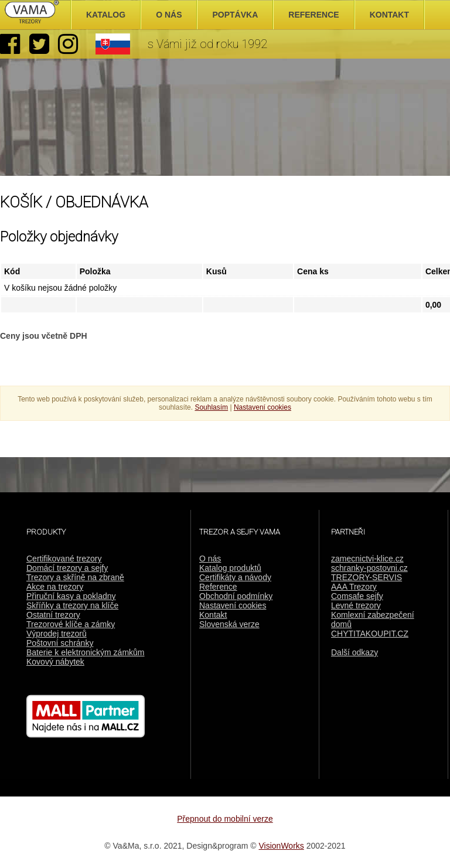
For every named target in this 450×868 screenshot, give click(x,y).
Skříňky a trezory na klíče (72, 605)
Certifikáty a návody (235, 577)
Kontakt (213, 615)
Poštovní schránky (60, 643)
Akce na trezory (55, 587)
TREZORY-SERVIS (367, 577)
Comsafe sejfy (357, 596)
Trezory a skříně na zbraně (75, 577)
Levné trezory (356, 605)
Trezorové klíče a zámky (71, 624)
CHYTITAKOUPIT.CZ (370, 634)
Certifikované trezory (64, 559)
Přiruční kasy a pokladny (71, 596)
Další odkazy (354, 652)
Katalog (106, 15)
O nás (210, 559)
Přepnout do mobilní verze (225, 819)
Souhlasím (211, 407)
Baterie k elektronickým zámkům (86, 652)
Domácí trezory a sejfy (67, 568)
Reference (218, 587)
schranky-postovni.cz (369, 568)
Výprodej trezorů (57, 634)
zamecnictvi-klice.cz (367, 559)
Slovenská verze (229, 624)
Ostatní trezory (53, 615)
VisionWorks (282, 846)
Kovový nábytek (55, 662)
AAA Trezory (354, 587)
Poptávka (235, 15)
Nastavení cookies (233, 605)
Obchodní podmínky (236, 596)
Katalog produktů (230, 568)
